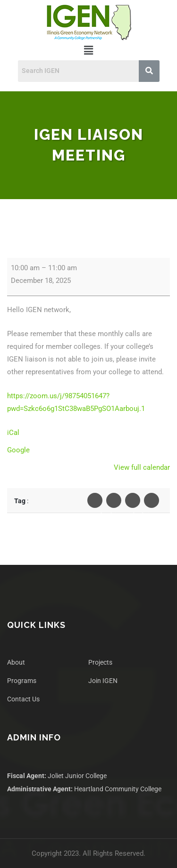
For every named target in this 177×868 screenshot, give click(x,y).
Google (18, 450)
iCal (13, 433)
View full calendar (142, 467)
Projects (100, 662)
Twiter (114, 502)
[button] (88, 50)
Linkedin (133, 502)
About (16, 662)
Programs (22, 681)
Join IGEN (103, 681)
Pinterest (152, 502)
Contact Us (23, 699)
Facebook (95, 502)
